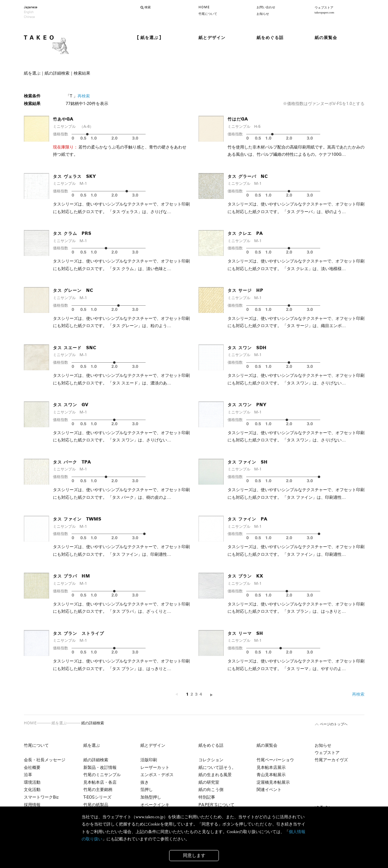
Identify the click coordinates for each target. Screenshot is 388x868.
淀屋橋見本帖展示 (273, 782)
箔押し (147, 790)
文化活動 (32, 790)
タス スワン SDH (247, 348)
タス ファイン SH (248, 462)
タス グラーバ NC (248, 177)
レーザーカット (155, 767)
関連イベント (269, 790)
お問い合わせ (266, 7)
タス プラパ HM (71, 576)
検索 (148, 7)
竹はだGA (238, 119)
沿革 (28, 775)
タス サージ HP (245, 290)
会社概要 (32, 767)
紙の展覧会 (267, 745)
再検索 (84, 96)
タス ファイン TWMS (77, 519)
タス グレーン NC (73, 290)
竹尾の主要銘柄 (98, 790)
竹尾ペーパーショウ (275, 760)
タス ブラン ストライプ (78, 633)
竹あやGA (63, 119)
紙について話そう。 (217, 767)
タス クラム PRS (72, 233)
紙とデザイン (153, 745)
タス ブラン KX (245, 576)
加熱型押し (151, 797)
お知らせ (263, 14)
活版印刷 (149, 760)
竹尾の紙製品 (96, 805)
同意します (194, 855)
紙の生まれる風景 (215, 775)
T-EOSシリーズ (97, 797)
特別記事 (207, 797)
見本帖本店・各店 (100, 782)
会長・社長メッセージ (45, 760)
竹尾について (208, 14)
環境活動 (32, 782)
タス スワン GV (71, 405)
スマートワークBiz (41, 797)
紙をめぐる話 (211, 745)
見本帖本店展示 (271, 767)
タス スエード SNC (75, 348)
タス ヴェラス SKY (74, 177)
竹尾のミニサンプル (102, 775)
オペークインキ (155, 805)
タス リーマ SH (245, 633)
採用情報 (32, 805)
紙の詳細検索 (96, 760)
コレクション (211, 760)
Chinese (29, 17)
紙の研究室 (209, 782)
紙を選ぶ (59, 723)
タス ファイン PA (247, 519)
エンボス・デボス (157, 775)
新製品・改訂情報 (100, 767)
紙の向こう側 (211, 790)
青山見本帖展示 (271, 775)
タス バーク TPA (72, 462)
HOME (204, 7)
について (216, 805)
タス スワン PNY (247, 405)
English (29, 12)
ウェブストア (327, 753)
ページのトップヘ (334, 724)
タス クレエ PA (245, 233)
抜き (145, 782)
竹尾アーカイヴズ (331, 760)
